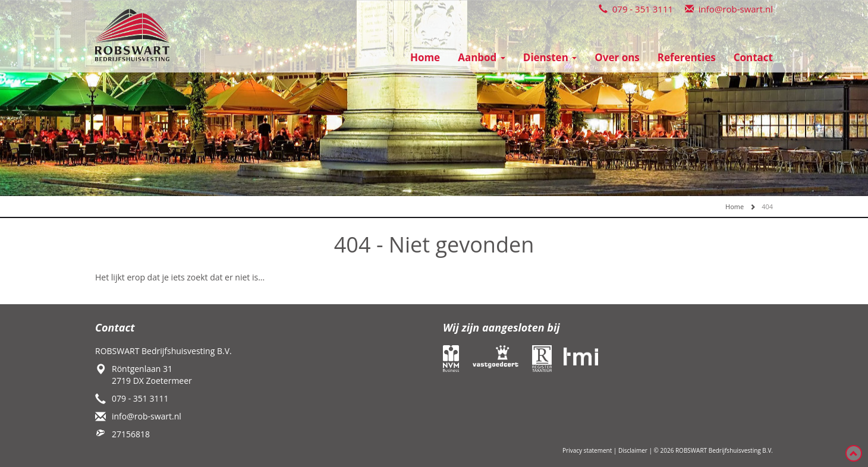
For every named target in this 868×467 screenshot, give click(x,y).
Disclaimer (633, 450)
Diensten (550, 57)
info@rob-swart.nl (729, 9)
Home (425, 57)
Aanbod (482, 57)
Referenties (687, 57)
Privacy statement (587, 450)
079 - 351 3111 (636, 9)
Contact (753, 57)
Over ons (617, 57)
